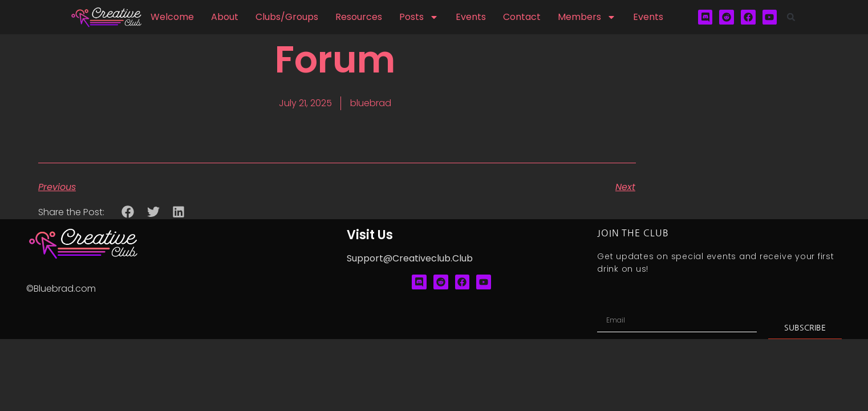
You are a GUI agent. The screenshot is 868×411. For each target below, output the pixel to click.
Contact (522, 17)
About (225, 17)
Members (587, 17)
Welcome (172, 17)
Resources (359, 17)
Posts (419, 17)
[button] (791, 17)
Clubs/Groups (287, 17)
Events (471, 17)
